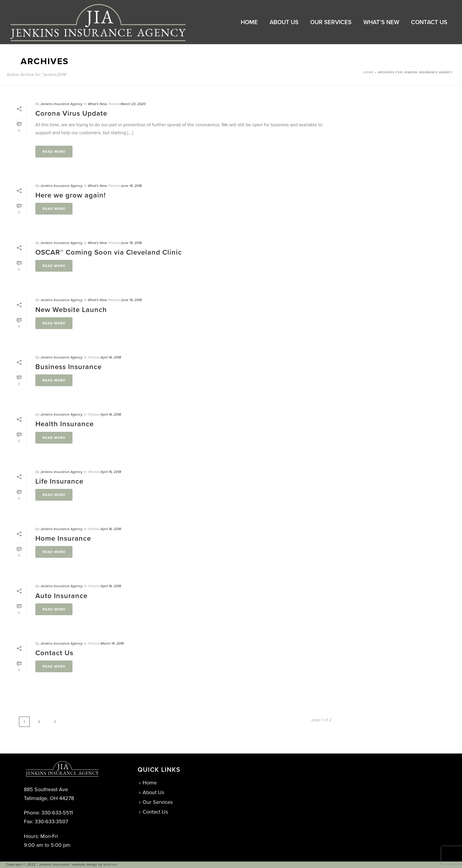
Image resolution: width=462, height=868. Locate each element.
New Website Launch (71, 310)
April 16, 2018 (111, 357)
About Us (284, 22)
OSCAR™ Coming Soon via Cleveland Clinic (109, 252)
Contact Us (429, 22)
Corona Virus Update (71, 113)
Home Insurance (63, 538)
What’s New (381, 22)
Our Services (331, 22)
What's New (97, 104)
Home (249, 22)
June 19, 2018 (131, 186)
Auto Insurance (61, 596)
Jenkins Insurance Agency (61, 104)
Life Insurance (59, 481)
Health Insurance (65, 424)
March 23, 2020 (133, 104)
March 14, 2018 (112, 643)
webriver (111, 865)
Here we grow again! (71, 195)
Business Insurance (69, 367)
